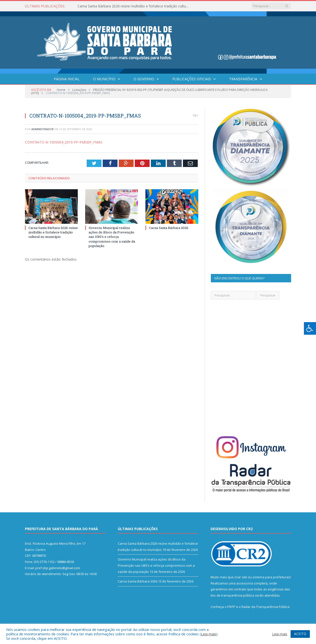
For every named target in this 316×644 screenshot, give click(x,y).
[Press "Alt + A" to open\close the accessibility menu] (310, 328)
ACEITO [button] (300, 634)
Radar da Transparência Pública (266, 607)
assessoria (245, 583)
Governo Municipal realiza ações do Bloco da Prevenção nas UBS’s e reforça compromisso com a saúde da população (112, 237)
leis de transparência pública (232, 595)
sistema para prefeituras (271, 577)
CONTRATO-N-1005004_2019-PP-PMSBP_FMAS (64, 142)
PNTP (231, 607)
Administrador (42, 129)
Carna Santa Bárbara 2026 (169, 228)
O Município (104, 79)
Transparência (243, 79)
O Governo (144, 79)
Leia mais (209, 634)
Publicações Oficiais (192, 79)
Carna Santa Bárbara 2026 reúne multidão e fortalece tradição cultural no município (134, 6)
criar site (241, 577)
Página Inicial (67, 79)
